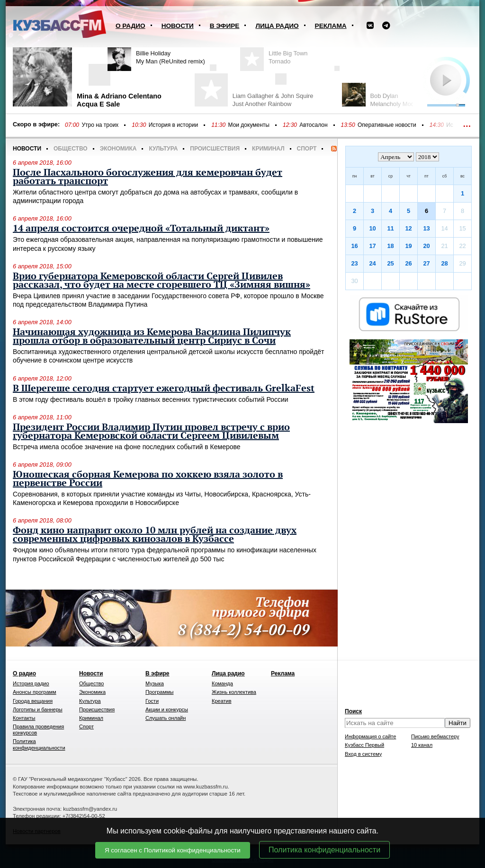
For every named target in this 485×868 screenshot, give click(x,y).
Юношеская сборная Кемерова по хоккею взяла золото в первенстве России (148, 479)
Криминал (268, 149)
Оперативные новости (387, 125)
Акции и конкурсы (167, 709)
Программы (159, 692)
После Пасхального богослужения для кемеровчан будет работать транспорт (148, 177)
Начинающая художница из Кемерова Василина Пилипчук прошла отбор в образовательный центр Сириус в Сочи (152, 337)
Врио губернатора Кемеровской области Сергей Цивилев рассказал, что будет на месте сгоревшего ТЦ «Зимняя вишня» (162, 281)
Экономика (118, 149)
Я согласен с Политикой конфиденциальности (173, 850)
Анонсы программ (35, 692)
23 (354, 263)
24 (372, 263)
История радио (31, 683)
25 (390, 263)
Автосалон (313, 125)
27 (426, 263)
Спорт (307, 149)
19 (408, 246)
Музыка (155, 683)
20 (426, 246)
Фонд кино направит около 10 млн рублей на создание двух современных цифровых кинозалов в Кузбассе (155, 535)
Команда (222, 683)
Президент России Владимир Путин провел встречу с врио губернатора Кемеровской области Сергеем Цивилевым (151, 432)
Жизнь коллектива (234, 692)
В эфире (225, 26)
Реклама (331, 26)
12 (408, 228)
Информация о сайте (370, 736)
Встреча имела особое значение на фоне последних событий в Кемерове (127, 447)
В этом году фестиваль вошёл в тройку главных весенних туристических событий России (151, 399)
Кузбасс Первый (364, 745)
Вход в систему (363, 754)
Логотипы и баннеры (38, 709)
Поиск (353, 711)
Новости (178, 26)
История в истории (173, 125)
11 (390, 228)
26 (408, 263)
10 (372, 228)
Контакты (24, 718)
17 (372, 246)
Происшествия (215, 149)
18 (390, 246)
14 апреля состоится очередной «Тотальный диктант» (141, 229)
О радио (130, 26)
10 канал (422, 745)
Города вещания (33, 701)
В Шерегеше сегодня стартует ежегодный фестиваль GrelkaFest (164, 389)
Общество (71, 149)
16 (354, 246)
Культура (163, 149)
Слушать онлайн (166, 718)
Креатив (222, 701)
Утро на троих (100, 125)
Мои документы (249, 125)
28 (444, 263)
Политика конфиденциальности (324, 850)
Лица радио (277, 26)
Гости (152, 701)
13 (426, 228)
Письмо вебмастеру (435, 736)
